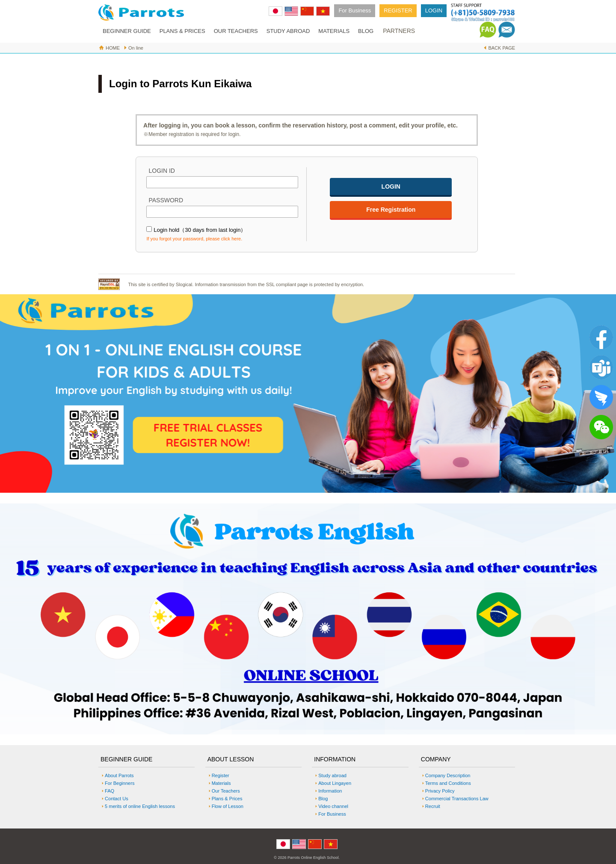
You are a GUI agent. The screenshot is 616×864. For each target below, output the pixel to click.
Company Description (448, 775)
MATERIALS (334, 31)
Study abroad (332, 775)
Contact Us (117, 799)
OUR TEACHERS (236, 31)
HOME (113, 48)
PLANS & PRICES (182, 31)
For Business (355, 10)
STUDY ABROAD (288, 31)
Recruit (433, 806)
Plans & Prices (227, 799)
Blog (323, 799)
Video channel (333, 806)
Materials (221, 783)
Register (221, 775)
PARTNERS (399, 31)
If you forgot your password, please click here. (194, 239)
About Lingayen (335, 783)
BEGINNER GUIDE (127, 31)
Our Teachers (226, 791)
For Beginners (120, 783)
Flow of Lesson (228, 806)
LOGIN (434, 10)
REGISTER (398, 10)
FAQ (110, 791)
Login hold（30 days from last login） (200, 230)
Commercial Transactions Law (457, 799)
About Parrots (119, 775)
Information (330, 791)
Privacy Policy (440, 791)
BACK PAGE (502, 48)
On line (136, 48)
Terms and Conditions (448, 783)
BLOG (366, 31)
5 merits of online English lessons (140, 806)
